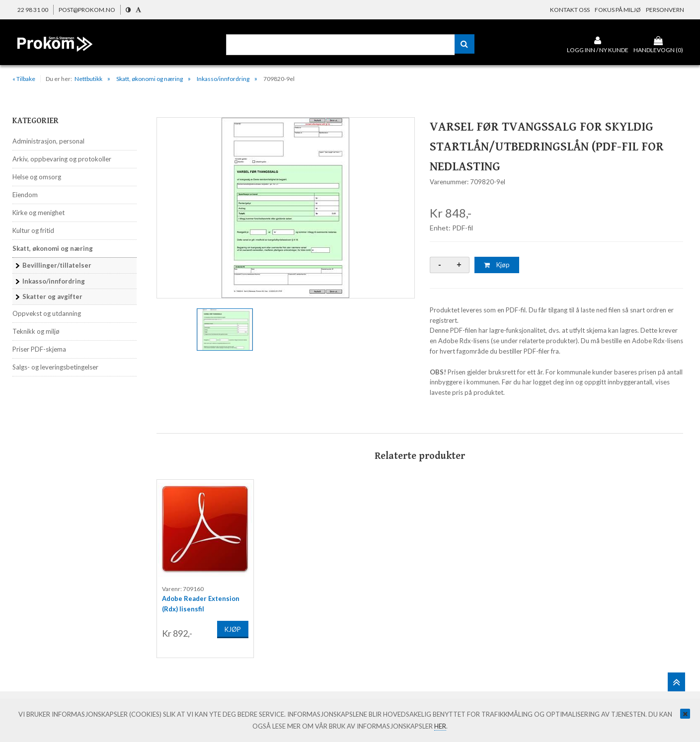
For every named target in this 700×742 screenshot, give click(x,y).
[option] (286, 208)
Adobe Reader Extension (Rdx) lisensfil (201, 601)
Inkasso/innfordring (223, 79)
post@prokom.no (87, 10)
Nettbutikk (88, 79)
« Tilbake (24, 79)
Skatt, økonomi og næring (150, 79)
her (440, 726)
